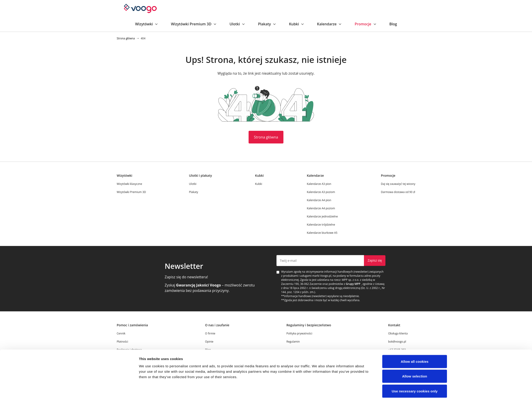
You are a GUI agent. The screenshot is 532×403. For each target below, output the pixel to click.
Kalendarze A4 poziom (321, 208)
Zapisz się (375, 260)
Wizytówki (147, 24)
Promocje (366, 24)
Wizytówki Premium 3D (194, 24)
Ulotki (237, 24)
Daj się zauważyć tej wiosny (398, 184)
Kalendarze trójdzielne (321, 225)
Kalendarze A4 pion (319, 200)
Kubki (297, 24)
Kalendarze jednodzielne (322, 216)
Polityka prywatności (299, 333)
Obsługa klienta (398, 333)
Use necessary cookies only (415, 377)
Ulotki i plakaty (201, 175)
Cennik (121, 333)
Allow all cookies (415, 347)
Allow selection (415, 362)
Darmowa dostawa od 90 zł (398, 192)
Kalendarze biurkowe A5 (322, 233)
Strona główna (266, 137)
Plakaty (267, 24)
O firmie (210, 333)
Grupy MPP (353, 284)
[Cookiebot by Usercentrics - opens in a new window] (109, 394)
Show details (317, 394)
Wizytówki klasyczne (129, 184)
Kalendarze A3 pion (319, 184)
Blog (393, 24)
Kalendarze (330, 24)
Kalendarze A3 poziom (321, 192)
